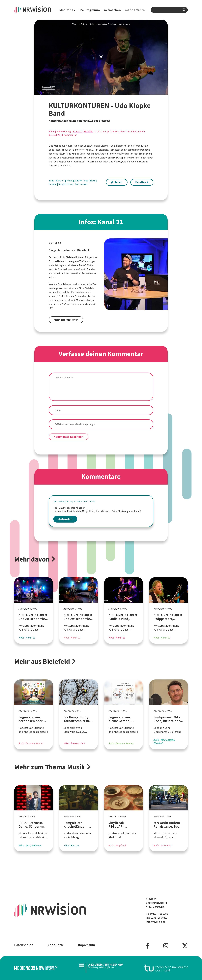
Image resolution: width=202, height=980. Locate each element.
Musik (70, 181)
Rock (93, 181)
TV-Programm (90, 10)
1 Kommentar (69, 135)
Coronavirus (81, 184)
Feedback (142, 182)
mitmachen (112, 10)
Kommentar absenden (69, 437)
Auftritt (79, 181)
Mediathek (67, 10)
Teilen (117, 182)
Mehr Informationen (66, 320)
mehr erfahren (136, 10)
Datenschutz (24, 945)
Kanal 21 (77, 132)
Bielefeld (88, 132)
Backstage (100, 154)
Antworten (65, 519)
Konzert (61, 181)
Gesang (53, 184)
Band (51, 150)
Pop (86, 181)
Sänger (62, 184)
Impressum (87, 945)
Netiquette (56, 945)
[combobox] (169, 10)
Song (71, 184)
